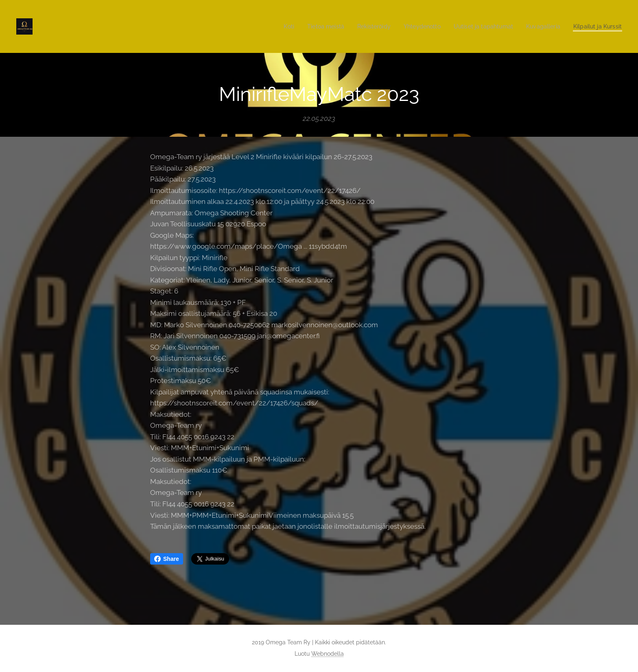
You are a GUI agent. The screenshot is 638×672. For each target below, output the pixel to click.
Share (167, 559)
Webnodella (328, 654)
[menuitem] (271, 26)
